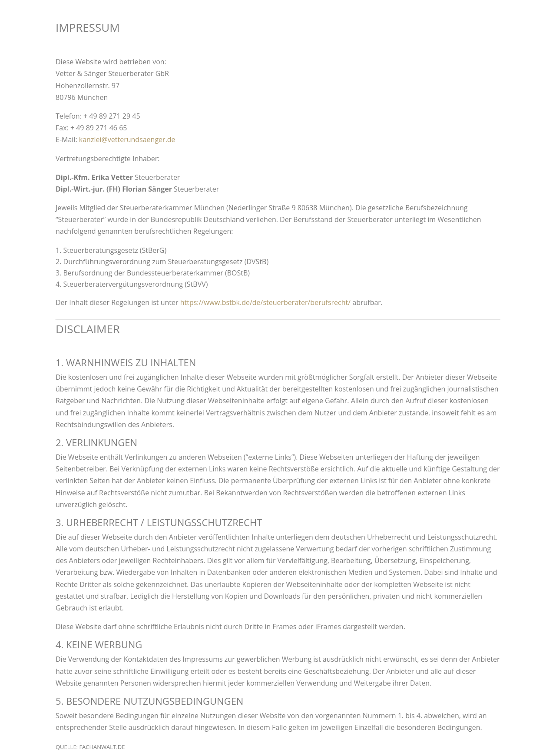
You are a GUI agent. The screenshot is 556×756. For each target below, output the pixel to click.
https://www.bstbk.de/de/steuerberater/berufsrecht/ (265, 302)
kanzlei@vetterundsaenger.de (127, 139)
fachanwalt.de (102, 747)
